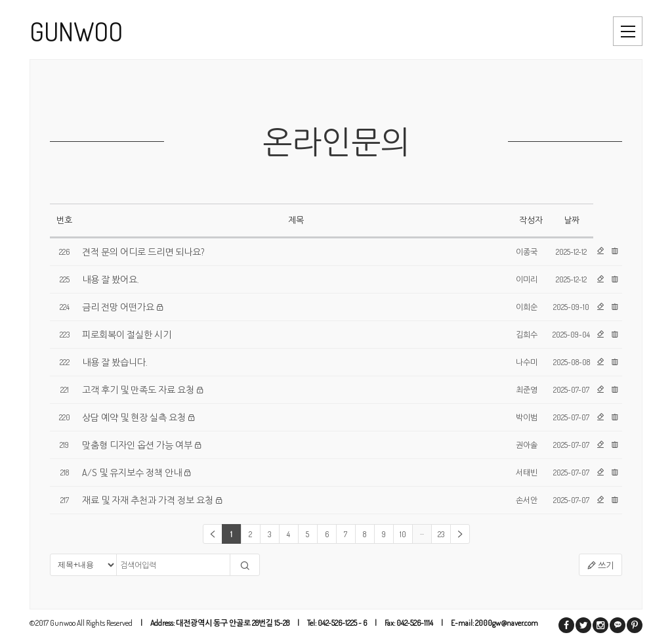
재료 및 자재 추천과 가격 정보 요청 (148, 500)
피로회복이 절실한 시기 (127, 335)
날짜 (572, 220)
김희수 (527, 335)
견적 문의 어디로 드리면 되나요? (143, 252)
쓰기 (600, 565)
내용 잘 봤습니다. (115, 362)
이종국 (527, 252)
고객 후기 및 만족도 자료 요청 (138, 390)
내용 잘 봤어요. (110, 279)
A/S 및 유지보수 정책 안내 (132, 473)
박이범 (527, 417)
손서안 (527, 500)
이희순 (527, 307)
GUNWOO (76, 31)
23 (441, 534)
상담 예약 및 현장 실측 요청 (134, 417)
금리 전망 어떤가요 (118, 307)
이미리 (527, 279)
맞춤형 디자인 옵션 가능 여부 (137, 445)
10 (403, 534)
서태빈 (527, 473)
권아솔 (527, 445)
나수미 (527, 362)
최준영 (527, 390)
